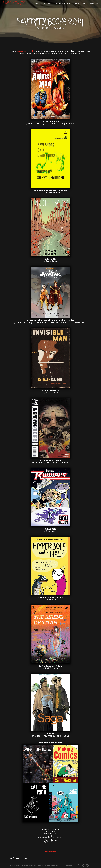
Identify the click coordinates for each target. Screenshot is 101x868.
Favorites (59, 28)
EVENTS (85, 4)
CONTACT (94, 4)
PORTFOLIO (60, 4)
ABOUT (51, 4)
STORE (70, 4)
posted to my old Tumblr (25, 51)
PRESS (77, 4)
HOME (36, 4)
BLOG (43, 4)
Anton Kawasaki (67, 865)
